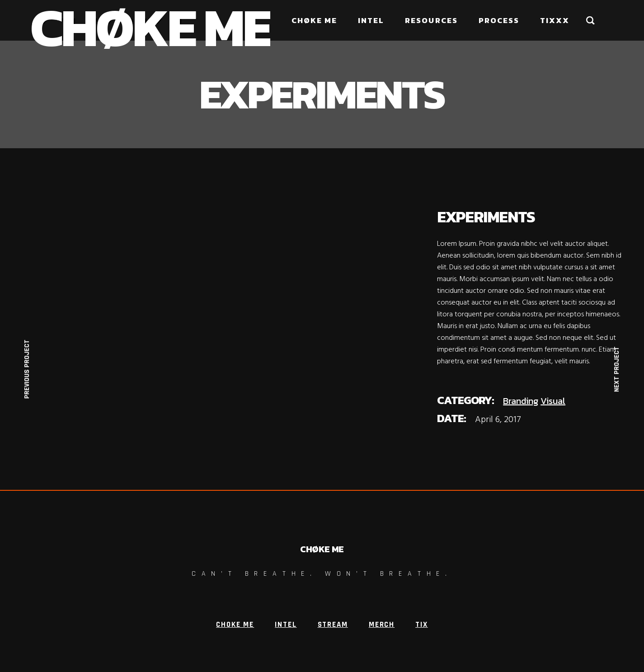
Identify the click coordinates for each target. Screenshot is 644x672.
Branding (521, 401)
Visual (553, 401)
